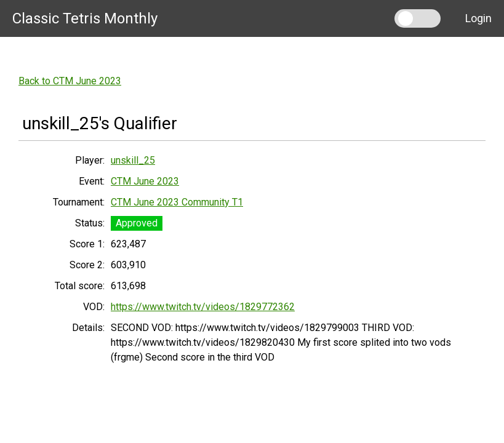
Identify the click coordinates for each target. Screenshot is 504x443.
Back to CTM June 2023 (70, 81)
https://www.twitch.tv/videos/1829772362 (203, 307)
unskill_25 (133, 160)
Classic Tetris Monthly (85, 18)
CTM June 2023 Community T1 (177, 202)
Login (478, 18)
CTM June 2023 (145, 181)
